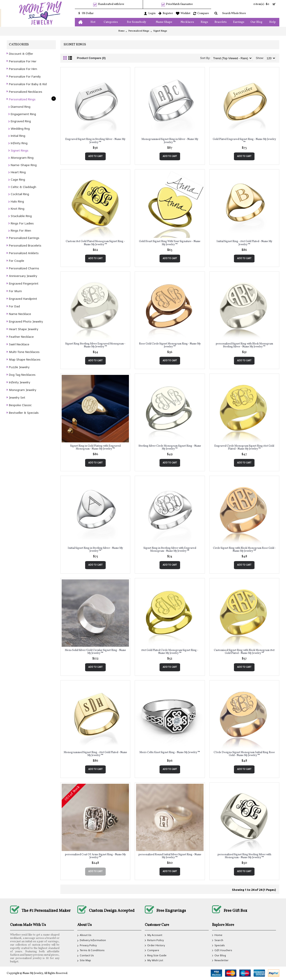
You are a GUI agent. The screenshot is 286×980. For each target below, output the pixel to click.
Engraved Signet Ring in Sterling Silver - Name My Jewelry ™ (95, 141)
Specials (218, 946)
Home (121, 31)
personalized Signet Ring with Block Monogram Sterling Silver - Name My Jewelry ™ (244, 345)
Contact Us (86, 956)
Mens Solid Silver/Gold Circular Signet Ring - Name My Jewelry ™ (95, 652)
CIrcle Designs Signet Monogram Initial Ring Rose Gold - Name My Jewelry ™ (244, 754)
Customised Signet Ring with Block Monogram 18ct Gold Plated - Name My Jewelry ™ (244, 652)
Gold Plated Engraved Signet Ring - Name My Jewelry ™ (244, 141)
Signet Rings (160, 31)
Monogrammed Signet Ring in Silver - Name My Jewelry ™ (170, 141)
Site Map (84, 961)
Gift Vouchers (222, 951)
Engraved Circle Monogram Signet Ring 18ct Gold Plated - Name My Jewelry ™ (244, 447)
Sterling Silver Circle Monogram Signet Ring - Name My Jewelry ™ (170, 447)
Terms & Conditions (91, 951)
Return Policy (154, 941)
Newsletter (220, 961)
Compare (152, 951)
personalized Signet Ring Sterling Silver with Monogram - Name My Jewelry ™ (244, 856)
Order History (155, 946)
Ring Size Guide (156, 956)
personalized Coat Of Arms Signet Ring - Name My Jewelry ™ (95, 856)
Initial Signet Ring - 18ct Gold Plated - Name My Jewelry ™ (244, 243)
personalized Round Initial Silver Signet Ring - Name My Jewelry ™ (170, 856)
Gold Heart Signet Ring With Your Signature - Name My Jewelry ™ (170, 243)
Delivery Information (92, 941)
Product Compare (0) (91, 58)
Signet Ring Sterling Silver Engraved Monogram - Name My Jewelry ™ (95, 345)
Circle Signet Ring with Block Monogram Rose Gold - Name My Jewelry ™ (244, 550)
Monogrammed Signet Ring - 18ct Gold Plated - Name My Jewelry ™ (95, 754)
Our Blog (219, 956)
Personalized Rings (139, 31)
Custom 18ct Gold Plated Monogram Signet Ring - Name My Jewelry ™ (95, 243)
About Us (84, 936)
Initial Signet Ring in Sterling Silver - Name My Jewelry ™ (95, 550)
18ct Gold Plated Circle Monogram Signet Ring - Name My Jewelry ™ (170, 652)
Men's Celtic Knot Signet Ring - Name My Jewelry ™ (170, 752)
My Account (154, 935)
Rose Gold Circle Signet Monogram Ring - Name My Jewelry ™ (170, 345)
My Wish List (154, 961)
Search (218, 941)
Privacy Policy (87, 946)
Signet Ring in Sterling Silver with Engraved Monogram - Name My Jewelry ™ (170, 550)
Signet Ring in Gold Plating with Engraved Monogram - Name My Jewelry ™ (95, 447)
